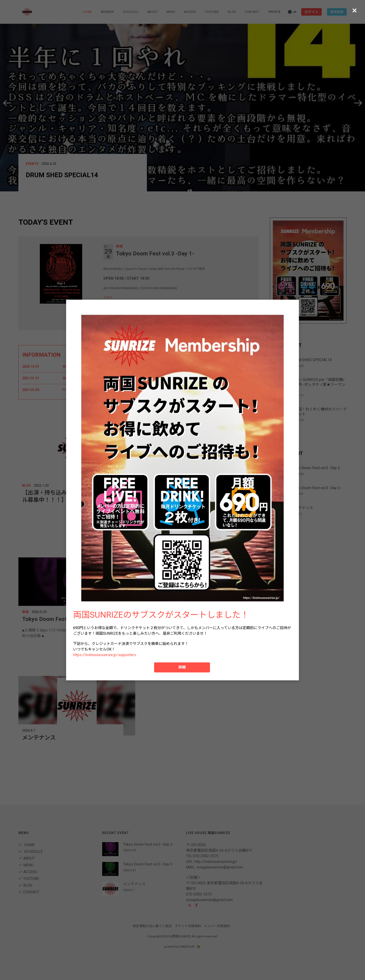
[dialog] (182, 490)
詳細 (182, 667)
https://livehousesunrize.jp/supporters (105, 655)
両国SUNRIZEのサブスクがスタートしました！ (161, 615)
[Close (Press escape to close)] (355, 10)
